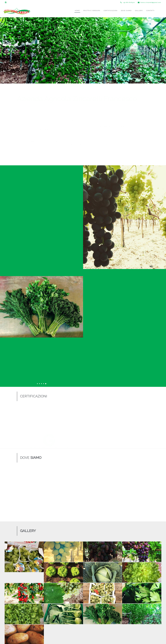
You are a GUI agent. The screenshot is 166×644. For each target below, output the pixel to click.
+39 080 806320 (128, 2)
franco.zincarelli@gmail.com (149, 2)
